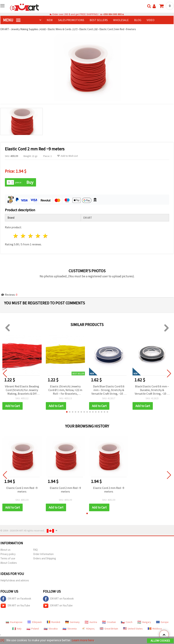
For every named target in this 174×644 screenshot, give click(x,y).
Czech (127, 622)
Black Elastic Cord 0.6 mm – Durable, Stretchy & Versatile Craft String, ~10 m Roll (152, 390)
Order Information (43, 554)
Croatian (109, 622)
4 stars (38, 236)
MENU (12, 20)
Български (14, 622)
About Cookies (9, 563)
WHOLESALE (121, 20)
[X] (2, 640)
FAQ (35, 550)
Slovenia (70, 629)
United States (133, 629)
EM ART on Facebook (16, 599)
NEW (50, 20)
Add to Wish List (68, 156)
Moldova (155, 629)
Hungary (144, 622)
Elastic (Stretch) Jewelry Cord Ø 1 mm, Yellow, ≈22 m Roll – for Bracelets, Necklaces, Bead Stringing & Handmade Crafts (65, 390)
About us (5, 550)
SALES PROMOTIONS (71, 20)
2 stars (23, 236)
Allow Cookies (160, 641)
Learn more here (83, 640)
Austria (91, 622)
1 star (16, 236)
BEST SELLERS (99, 20)
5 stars (45, 236)
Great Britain (109, 629)
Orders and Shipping (45, 558)
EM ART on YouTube (15, 606)
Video (151, 20)
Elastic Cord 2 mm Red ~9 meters (22, 490)
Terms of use (8, 558)
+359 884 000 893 (112, 14)
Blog (138, 20)
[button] (67, 412)
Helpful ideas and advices (15, 580)
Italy (17, 629)
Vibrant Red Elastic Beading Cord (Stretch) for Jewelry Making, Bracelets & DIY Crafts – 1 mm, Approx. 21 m (22, 390)
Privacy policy (8, 554)
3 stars (31, 236)
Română (53, 622)
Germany (72, 622)
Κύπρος (88, 629)
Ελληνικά (34, 622)
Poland (33, 629)
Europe (162, 622)
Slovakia (51, 629)
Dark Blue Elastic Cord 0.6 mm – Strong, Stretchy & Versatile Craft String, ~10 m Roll (109, 390)
